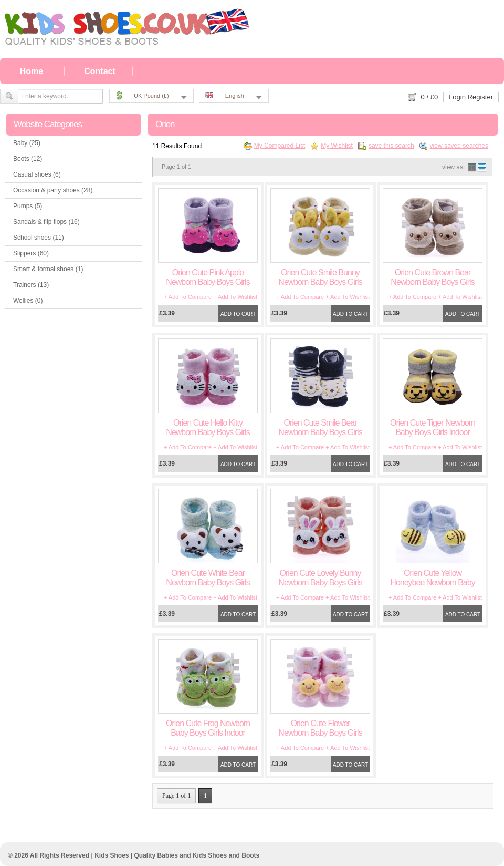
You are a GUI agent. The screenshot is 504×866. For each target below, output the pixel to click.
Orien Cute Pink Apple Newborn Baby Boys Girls (208, 277)
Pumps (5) (28, 206)
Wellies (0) (28, 301)
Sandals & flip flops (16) (46, 222)
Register (480, 97)
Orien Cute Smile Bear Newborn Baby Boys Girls (320, 427)
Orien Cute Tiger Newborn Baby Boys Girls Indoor (433, 427)
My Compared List (280, 146)
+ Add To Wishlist (235, 297)
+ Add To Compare (188, 297)
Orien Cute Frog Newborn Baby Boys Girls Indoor (208, 728)
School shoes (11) (39, 238)
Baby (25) (27, 143)
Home (31, 71)
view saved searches (459, 146)
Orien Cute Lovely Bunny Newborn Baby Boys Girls (320, 578)
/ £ (430, 97)
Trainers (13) (31, 285)
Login (457, 97)
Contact (100, 71)
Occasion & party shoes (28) (53, 190)
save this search (391, 146)
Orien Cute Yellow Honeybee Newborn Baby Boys (432, 583)
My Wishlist (337, 146)
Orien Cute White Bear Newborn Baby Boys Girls (208, 578)
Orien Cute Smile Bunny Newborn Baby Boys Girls (320, 277)
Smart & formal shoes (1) (48, 269)
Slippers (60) (31, 253)
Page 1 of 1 (176, 796)
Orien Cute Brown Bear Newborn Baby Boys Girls (432, 277)
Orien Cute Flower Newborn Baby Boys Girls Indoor (320, 733)
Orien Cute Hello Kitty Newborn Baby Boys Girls (208, 427)
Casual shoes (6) (37, 174)
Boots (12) (28, 159)
